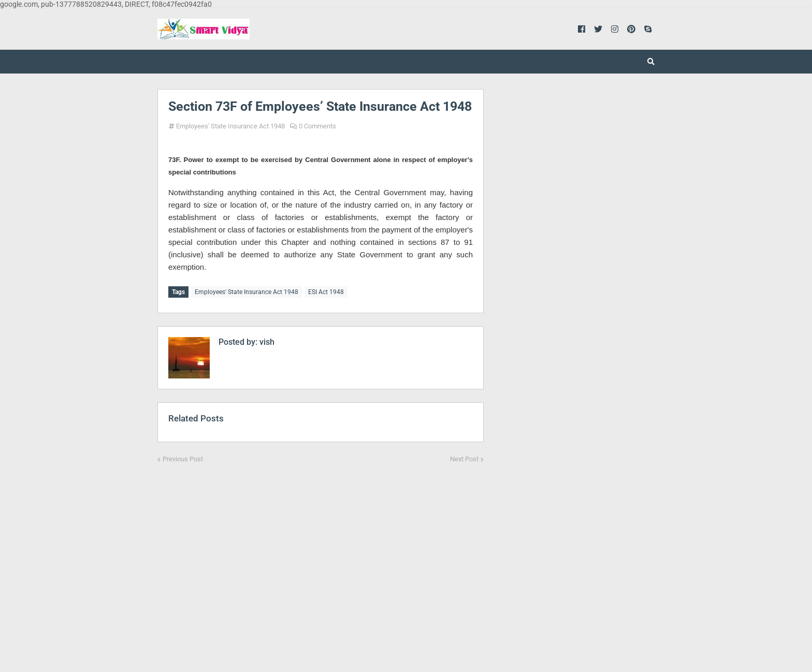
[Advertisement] (321, 559)
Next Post (464, 457)
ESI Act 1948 (326, 292)
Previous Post (183, 457)
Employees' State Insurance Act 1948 (230, 126)
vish (266, 340)
